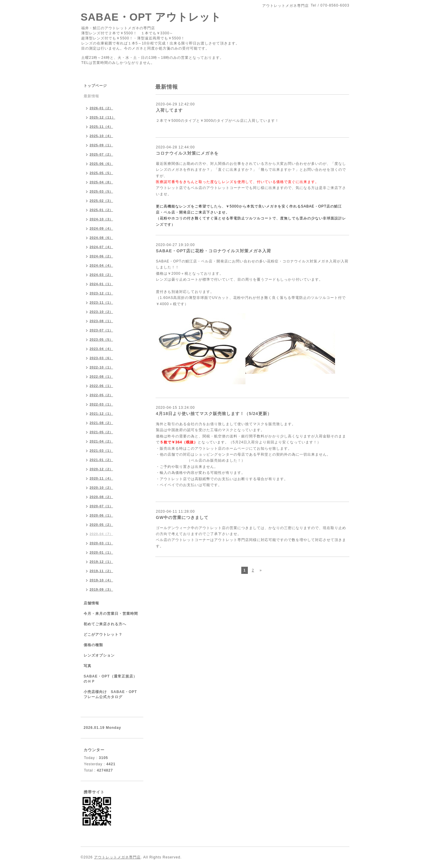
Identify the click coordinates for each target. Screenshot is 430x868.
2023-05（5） (101, 339)
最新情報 (91, 96)
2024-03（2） (101, 275)
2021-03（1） (101, 451)
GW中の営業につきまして (182, 517)
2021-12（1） (101, 414)
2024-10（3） (101, 219)
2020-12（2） (101, 469)
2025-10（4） (101, 136)
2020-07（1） (101, 506)
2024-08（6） (101, 238)
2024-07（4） (101, 247)
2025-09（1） (101, 145)
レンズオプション (99, 655)
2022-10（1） (101, 367)
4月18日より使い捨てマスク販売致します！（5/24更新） (214, 414)
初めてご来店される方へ (105, 624)
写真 (87, 666)
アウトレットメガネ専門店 (117, 857)
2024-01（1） (101, 284)
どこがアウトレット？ (103, 635)
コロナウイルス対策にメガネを (187, 153)
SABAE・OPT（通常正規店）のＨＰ (110, 679)
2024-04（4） (101, 265)
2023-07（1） (101, 330)
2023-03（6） (101, 358)
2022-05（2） (101, 395)
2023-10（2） (101, 312)
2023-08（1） (101, 321)
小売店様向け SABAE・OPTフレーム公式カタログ (110, 694)
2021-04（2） (101, 441)
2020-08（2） (101, 497)
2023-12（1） (101, 293)
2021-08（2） (101, 423)
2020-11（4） (101, 478)
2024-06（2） (101, 256)
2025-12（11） (102, 117)
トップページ (95, 86)
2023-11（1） (101, 302)
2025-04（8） (101, 182)
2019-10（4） (101, 580)
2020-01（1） (101, 552)
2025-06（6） (101, 164)
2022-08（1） (101, 377)
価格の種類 (93, 645)
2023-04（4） (101, 349)
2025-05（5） (101, 173)
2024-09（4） (101, 228)
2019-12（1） (101, 562)
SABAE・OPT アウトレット (151, 17)
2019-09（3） (101, 589)
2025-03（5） (101, 191)
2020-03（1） (101, 543)
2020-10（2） (101, 488)
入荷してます (169, 110)
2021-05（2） (101, 432)
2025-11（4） (101, 127)
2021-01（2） (101, 460)
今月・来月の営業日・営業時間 (111, 614)
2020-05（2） (101, 525)
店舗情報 (91, 603)
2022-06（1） (101, 386)
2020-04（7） (101, 534)
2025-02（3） (101, 201)
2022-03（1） (101, 404)
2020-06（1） (101, 515)
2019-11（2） (101, 571)
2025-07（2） (101, 154)
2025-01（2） (101, 210)
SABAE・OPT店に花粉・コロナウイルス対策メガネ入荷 (214, 251)
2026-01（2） (101, 108)
